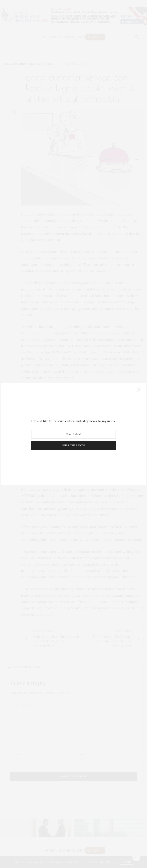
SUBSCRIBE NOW (73, 445)
